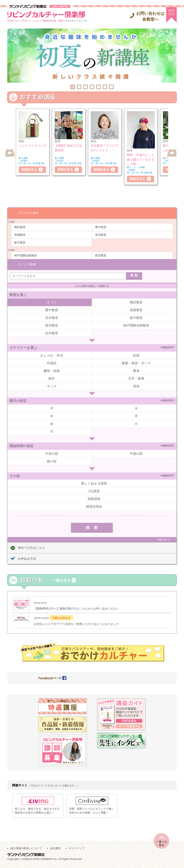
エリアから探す (28, 213)
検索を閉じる (164, 539)
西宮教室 (101, 255)
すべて (52, 302)
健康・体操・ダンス (136, 363)
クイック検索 (27, 264)
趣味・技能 (52, 370)
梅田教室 (20, 227)
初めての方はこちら (32, 547)
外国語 (52, 363)
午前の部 (52, 453)
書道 (136, 370)
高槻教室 (20, 235)
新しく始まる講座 (94, 483)
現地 (136, 386)
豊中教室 (101, 227)
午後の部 (136, 453)
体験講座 (94, 499)
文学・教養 (136, 378)
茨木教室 (101, 235)
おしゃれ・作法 (52, 355)
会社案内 (55, 850)
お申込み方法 (27, 558)
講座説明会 (94, 506)
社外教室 (52, 333)
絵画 (136, 355)
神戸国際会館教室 (26, 255)
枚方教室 (20, 242)
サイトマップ (77, 850)
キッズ (52, 386)
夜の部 (52, 461)
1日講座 (94, 491)
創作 (52, 378)
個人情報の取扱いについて (26, 850)
